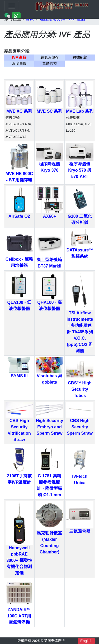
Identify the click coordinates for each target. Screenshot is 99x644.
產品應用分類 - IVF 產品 (63, 19)
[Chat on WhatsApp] (16, 15)
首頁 (30, 19)
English (86, 641)
